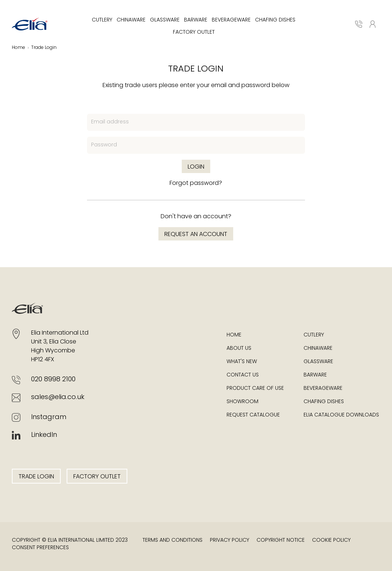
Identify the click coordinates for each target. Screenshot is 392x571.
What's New (242, 362)
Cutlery (102, 20)
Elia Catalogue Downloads (341, 415)
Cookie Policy (331, 540)
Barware (196, 20)
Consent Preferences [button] (40, 548)
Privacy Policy (229, 540)
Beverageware (231, 20)
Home (234, 335)
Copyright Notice (281, 540)
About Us (239, 348)
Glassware (165, 20)
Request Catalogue (253, 415)
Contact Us (243, 375)
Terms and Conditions (172, 540)
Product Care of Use (255, 389)
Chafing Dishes (275, 20)
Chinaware (131, 20)
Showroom (242, 402)
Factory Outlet (194, 32)
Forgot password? (196, 183)
